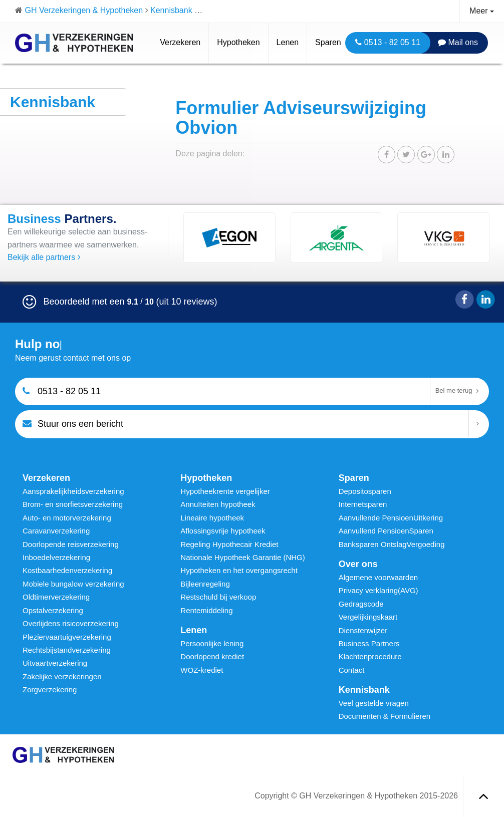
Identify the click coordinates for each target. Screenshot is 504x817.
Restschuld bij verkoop (218, 597)
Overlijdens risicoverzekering (71, 623)
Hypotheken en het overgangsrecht (239, 570)
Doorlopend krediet (212, 656)
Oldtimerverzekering (56, 597)
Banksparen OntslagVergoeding (392, 544)
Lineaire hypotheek (212, 518)
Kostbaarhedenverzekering (67, 570)
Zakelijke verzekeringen (62, 676)
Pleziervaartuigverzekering (67, 637)
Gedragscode (361, 604)
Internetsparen (363, 504)
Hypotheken (238, 42)
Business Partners (369, 643)
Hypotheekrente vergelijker (225, 491)
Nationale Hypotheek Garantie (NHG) (242, 557)
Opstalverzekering (53, 610)
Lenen (288, 42)
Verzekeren (180, 42)
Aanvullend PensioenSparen (386, 531)
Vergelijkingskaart (368, 617)
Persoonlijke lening (212, 643)
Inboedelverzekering (56, 557)
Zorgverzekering (50, 690)
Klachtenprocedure (370, 656)
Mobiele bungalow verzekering (73, 584)
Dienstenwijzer (363, 630)
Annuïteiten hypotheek (218, 504)
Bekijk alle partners (44, 257)
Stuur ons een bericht (73, 424)
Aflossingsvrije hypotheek (223, 531)
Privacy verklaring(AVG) (379, 590)
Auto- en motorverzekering (67, 518)
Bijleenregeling (205, 584)
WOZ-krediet (202, 670)
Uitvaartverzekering (55, 663)
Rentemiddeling (206, 610)
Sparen (328, 42)
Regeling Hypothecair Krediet (229, 544)
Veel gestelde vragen (374, 703)
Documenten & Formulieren (385, 716)
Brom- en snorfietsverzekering (73, 504)
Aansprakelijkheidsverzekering (73, 491)
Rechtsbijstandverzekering (67, 650)
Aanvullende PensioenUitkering (391, 518)
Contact (352, 670)
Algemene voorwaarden (378, 577)
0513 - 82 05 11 (388, 42)
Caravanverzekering (56, 531)
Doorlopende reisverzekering (71, 544)
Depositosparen (365, 491)
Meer (482, 11)
